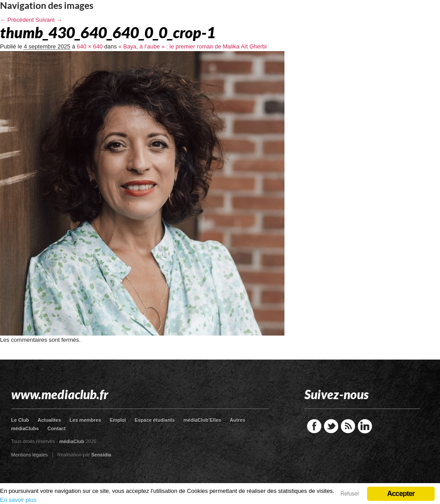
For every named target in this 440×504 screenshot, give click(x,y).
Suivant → (49, 20)
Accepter (401, 494)
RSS (348, 426)
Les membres (86, 420)
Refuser (350, 494)
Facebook (314, 426)
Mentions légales (30, 455)
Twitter (331, 426)
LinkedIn (365, 426)
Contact (57, 428)
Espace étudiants (155, 420)
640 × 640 (90, 46)
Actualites (50, 420)
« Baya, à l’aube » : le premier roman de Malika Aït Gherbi (192, 46)
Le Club (20, 420)
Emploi (118, 420)
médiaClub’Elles (202, 420)
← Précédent (17, 20)
